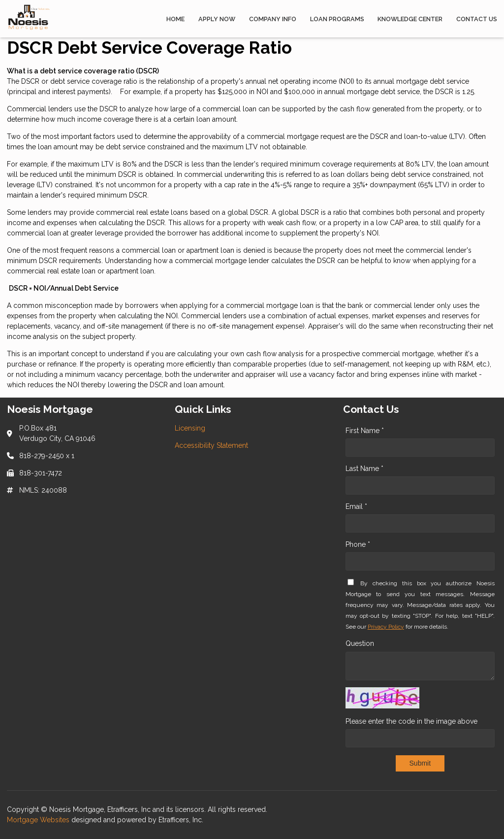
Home (175, 19)
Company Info (273, 19)
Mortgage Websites (39, 820)
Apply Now (217, 19)
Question (360, 643)
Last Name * (364, 469)
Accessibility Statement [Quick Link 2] (211, 445)
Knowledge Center (410, 19)
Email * (356, 506)
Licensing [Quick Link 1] (190, 428)
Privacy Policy (386, 627)
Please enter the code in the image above (411, 721)
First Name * (365, 431)
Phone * (358, 544)
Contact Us (477, 19)
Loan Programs (337, 19)
